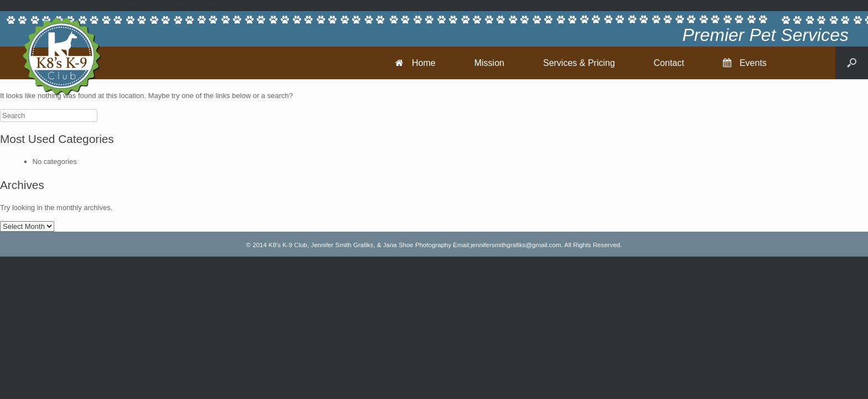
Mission (489, 63)
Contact (669, 63)
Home (415, 63)
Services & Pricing (579, 63)
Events (745, 63)
